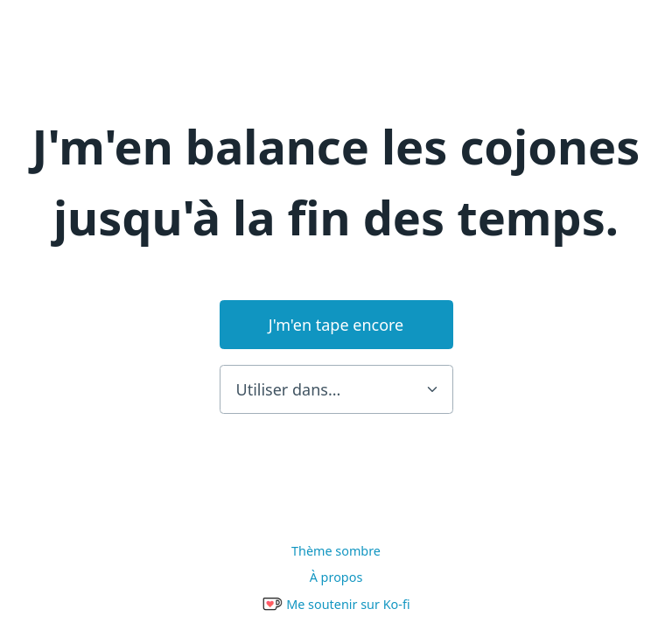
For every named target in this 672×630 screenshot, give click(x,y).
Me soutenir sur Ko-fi (336, 604)
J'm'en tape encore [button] (336, 325)
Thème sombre (336, 551)
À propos (336, 577)
